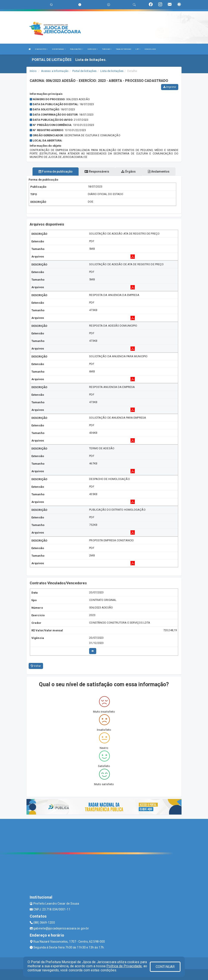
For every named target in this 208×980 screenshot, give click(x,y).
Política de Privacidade (124, 966)
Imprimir (170, 87)
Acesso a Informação (55, 71)
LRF (138, 49)
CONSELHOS (150, 49)
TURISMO (107, 49)
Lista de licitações (112, 71)
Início (33, 71)
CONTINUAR (165, 967)
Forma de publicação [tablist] (56, 172)
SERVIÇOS (93, 49)
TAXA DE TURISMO (124, 49)
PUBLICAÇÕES (77, 49)
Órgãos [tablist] (129, 172)
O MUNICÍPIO (41, 49)
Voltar (36, 666)
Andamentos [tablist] (159, 172)
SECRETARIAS (59, 49)
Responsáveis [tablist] (97, 172)
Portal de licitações (84, 71)
